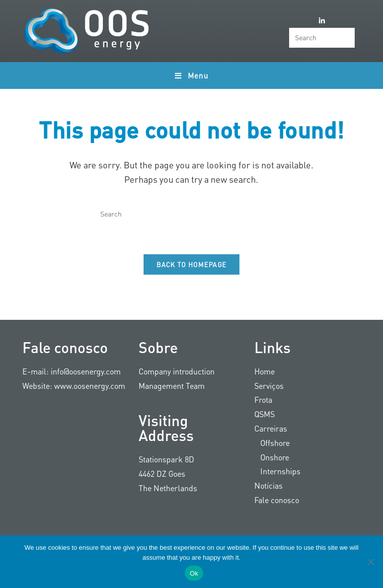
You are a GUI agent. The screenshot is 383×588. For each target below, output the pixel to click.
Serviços (269, 386)
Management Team (172, 386)
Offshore (272, 443)
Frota (263, 400)
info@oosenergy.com (86, 371)
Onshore (272, 457)
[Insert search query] (322, 38)
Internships (277, 472)
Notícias (268, 485)
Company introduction (177, 371)
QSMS (265, 414)
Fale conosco (277, 500)
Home (265, 371)
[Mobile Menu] (191, 75)
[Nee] (371, 562)
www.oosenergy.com (90, 386)
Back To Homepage (192, 264)
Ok (194, 573)
